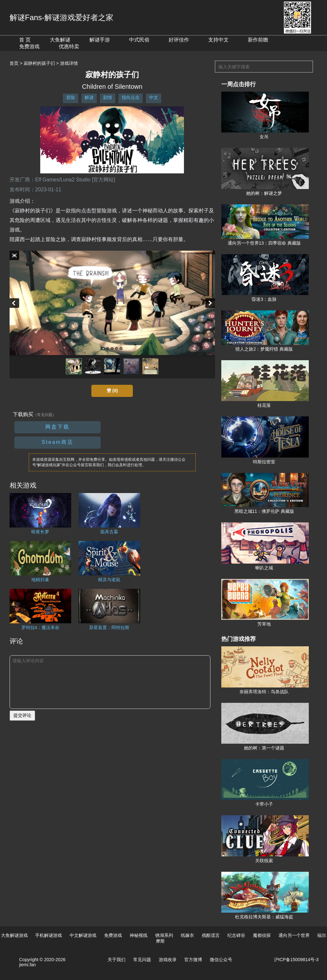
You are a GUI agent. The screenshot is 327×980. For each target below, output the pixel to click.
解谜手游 (100, 40)
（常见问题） (45, 415)
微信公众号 (221, 960)
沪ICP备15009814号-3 (296, 960)
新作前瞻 (258, 40)
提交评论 (22, 715)
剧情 (108, 97)
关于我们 (117, 960)
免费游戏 (29, 46)
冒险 (71, 97)
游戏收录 (168, 960)
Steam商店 (57, 442)
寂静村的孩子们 (39, 63)
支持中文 (218, 40)
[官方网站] (104, 180)
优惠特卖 (69, 46)
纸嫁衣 (187, 935)
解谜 (89, 97)
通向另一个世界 (294, 935)
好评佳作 (179, 40)
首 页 (25, 40)
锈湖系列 (164, 935)
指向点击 (131, 97)
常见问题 (142, 960)
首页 (14, 63)
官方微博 (193, 960)
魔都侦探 (262, 935)
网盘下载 (57, 427)
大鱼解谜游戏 (14, 935)
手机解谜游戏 (49, 935)
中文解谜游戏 (83, 935)
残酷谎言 (211, 935)
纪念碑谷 (236, 935)
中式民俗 (139, 40)
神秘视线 (139, 935)
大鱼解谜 (60, 40)
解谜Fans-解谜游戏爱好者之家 (61, 17)
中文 (154, 97)
